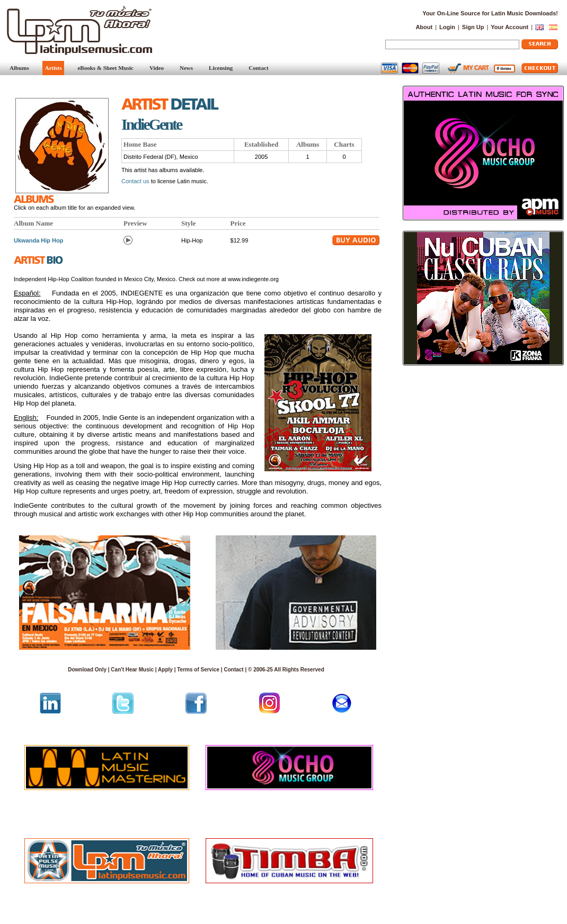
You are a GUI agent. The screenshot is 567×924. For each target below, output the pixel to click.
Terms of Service (198, 670)
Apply (165, 670)
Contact (258, 68)
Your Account (510, 27)
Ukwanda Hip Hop (39, 240)
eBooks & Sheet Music (105, 68)
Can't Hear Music (132, 670)
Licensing (221, 68)
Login (447, 27)
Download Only (87, 670)
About (424, 27)
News (186, 68)
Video (157, 68)
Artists (54, 68)
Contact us (135, 181)
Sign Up (473, 27)
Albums (19, 68)
